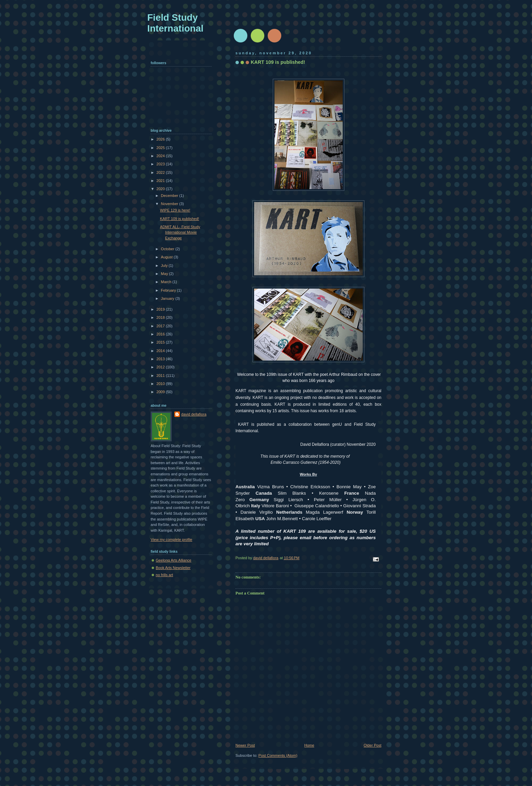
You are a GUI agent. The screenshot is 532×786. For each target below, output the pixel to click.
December (170, 196)
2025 (161, 148)
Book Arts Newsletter (173, 568)
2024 (161, 156)
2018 (161, 317)
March (167, 282)
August (167, 257)
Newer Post (245, 745)
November (170, 204)
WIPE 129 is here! (175, 210)
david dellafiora (194, 414)
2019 (161, 309)
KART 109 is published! (180, 219)
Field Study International (175, 23)
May (165, 274)
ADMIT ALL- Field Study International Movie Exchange (180, 232)
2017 (161, 326)
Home (309, 745)
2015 (161, 342)
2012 (161, 367)
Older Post (373, 745)
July (165, 266)
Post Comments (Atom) (278, 755)
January (168, 298)
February (169, 290)
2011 (161, 376)
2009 (161, 392)
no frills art (164, 575)
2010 (161, 384)
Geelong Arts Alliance (174, 560)
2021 (161, 181)
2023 (161, 164)
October (168, 249)
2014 (161, 351)
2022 (161, 172)
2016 (161, 334)
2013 (161, 359)
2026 (161, 139)
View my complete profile (172, 540)
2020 (161, 189)
